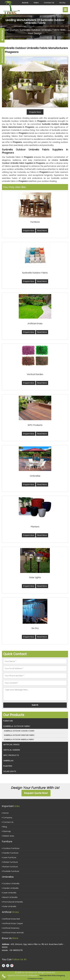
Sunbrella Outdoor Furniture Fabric (19, 735)
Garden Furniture (10, 853)
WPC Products (11, 755)
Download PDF (2, 56)
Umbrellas (8, 761)
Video (36, 3)
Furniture (8, 721)
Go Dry (62, 3)
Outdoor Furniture (11, 848)
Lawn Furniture (9, 857)
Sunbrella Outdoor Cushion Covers (19, 731)
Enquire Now (29, 231)
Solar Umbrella (9, 906)
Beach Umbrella (10, 897)
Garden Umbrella (10, 888)
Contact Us (49, 3)
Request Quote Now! (36, 793)
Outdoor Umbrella (11, 884)
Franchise (2, 35)
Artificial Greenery (11, 928)
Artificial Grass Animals (13, 933)
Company (7, 818)
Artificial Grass (11, 744)
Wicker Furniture (10, 862)
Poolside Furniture (11, 871)
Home (5, 813)
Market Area (8, 836)
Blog (4, 827)
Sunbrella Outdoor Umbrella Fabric (19, 739)
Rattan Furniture (10, 867)
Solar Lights (10, 771)
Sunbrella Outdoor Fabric (17, 726)
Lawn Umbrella (9, 893)
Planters (8, 766)
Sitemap (6, 831)
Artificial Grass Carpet (12, 923)
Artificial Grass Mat (11, 919)
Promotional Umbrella (12, 902)
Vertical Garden (12, 750)
